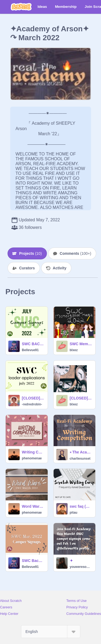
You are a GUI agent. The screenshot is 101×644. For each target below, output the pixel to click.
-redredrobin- (32, 404)
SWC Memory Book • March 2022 (81, 344)
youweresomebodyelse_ (81, 567)
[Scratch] (21, 7)
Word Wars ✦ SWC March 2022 (33, 506)
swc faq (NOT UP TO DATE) (81, 506)
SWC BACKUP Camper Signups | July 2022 (33, 344)
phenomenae (32, 458)
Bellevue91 (30, 350)
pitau (74, 513)
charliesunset (80, 459)
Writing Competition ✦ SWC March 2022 (33, 452)
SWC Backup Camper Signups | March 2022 (33, 561)
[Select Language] (51, 632)
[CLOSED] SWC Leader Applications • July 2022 (33, 398)
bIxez (74, 350)
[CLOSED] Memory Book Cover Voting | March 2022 (81, 398)
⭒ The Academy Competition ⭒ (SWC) (81, 452)
